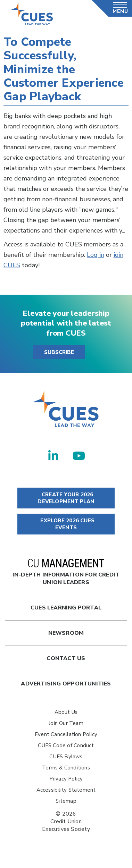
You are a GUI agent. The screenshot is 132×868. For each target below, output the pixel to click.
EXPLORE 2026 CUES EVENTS (66, 524)
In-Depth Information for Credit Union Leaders (66, 572)
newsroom (66, 633)
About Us (66, 712)
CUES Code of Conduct (66, 745)
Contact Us (66, 658)
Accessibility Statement (66, 790)
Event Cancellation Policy (66, 734)
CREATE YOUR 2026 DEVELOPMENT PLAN (66, 498)
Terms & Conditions (66, 768)
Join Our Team (66, 723)
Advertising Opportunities (66, 684)
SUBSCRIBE (59, 352)
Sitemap (66, 801)
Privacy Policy (66, 779)
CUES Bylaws (66, 757)
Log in (96, 255)
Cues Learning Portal (66, 608)
